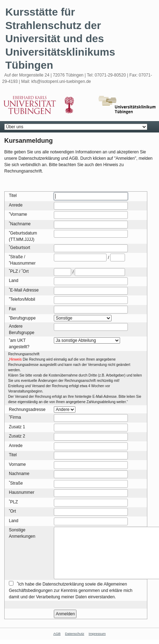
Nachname (21, 224)
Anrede (16, 205)
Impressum (97, 634)
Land (14, 281)
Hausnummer (23, 263)
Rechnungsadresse (27, 409)
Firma (16, 417)
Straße (17, 257)
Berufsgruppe (23, 318)
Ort (26, 271)
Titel (13, 196)
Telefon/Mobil (23, 299)
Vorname (19, 214)
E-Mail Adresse (25, 290)
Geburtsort (20, 248)
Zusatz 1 (17, 427)
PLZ (14, 271)
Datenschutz (75, 634)
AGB (57, 634)
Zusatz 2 (17, 436)
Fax (12, 309)
